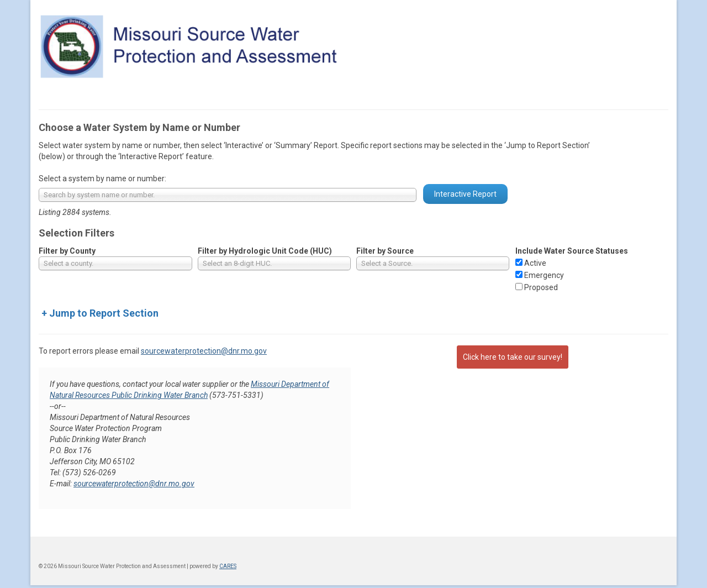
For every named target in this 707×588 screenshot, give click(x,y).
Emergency (544, 275)
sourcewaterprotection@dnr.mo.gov (204, 351)
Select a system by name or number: (102, 179)
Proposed (541, 287)
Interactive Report (465, 194)
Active (535, 263)
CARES (228, 566)
